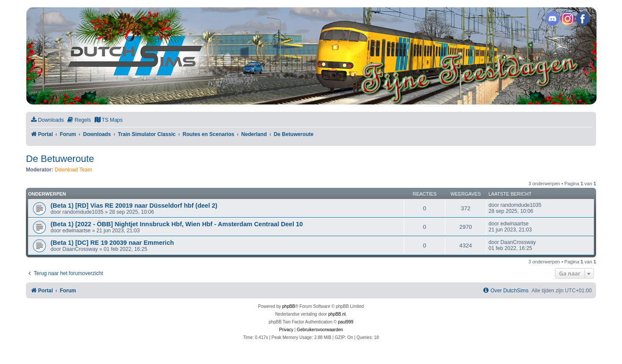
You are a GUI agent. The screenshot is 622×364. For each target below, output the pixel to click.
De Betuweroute (60, 159)
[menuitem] (47, 120)
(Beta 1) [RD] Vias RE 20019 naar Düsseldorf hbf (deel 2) (134, 206)
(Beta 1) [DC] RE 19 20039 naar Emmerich (112, 243)
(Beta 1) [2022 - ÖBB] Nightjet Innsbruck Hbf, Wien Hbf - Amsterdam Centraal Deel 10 (177, 224)
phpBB (289, 306)
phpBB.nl (337, 314)
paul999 (346, 322)
